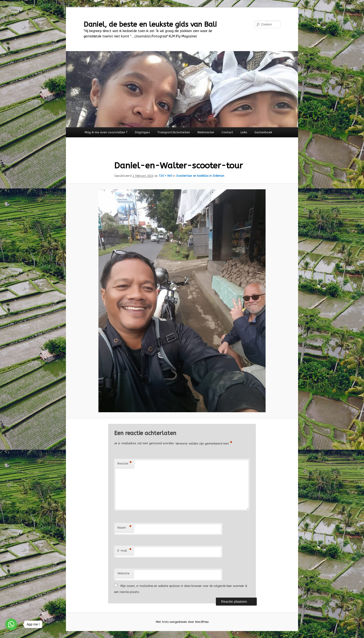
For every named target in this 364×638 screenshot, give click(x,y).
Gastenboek (263, 132)
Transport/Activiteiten (174, 132)
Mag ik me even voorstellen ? (106, 132)
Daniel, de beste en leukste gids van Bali (150, 24)
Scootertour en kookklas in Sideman (200, 176)
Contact (227, 132)
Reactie (125, 464)
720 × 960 (165, 176)
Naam (124, 528)
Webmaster (206, 132)
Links (244, 132)
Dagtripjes (142, 132)
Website (123, 573)
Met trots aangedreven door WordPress (182, 622)
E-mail (124, 551)
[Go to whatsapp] (11, 624)
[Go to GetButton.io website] (11, 633)
